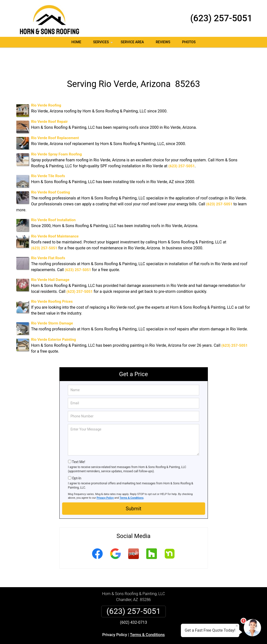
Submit (133, 489)
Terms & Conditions (132, 478)
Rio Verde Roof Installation (53, 200)
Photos (189, 42)
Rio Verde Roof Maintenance (55, 216)
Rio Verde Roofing (46, 86)
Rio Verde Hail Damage (50, 260)
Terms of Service (170, 633)
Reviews (163, 42)
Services (103, 44)
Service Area (132, 42)
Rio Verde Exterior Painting (54, 320)
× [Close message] (237, 626)
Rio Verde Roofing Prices (52, 282)
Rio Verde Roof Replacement (55, 118)
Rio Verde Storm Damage (52, 303)
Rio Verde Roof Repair (49, 102)
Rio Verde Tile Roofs (48, 156)
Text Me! (79, 442)
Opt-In (77, 458)
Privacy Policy (105, 478)
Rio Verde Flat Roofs (48, 238)
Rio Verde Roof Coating (51, 172)
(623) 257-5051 (221, 18)
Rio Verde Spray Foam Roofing (57, 134)
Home (76, 42)
